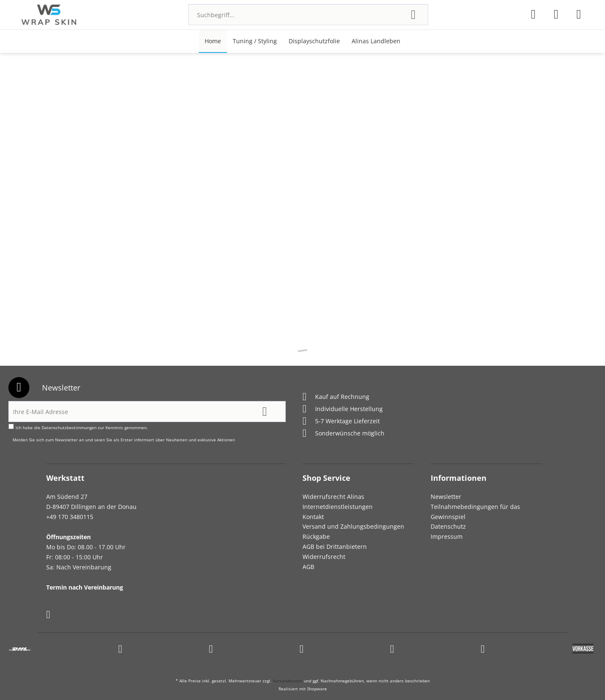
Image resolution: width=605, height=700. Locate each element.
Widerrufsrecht (324, 557)
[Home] (213, 41)
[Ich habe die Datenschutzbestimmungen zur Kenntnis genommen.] (11, 426)
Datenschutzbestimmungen (69, 427)
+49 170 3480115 (70, 517)
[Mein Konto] (556, 14)
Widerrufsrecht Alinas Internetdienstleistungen (338, 502)
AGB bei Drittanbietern (335, 547)
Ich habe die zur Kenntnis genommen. (82, 427)
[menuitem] (308, 15)
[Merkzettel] (533, 14)
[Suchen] (413, 15)
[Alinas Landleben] (376, 41)
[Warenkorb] (579, 14)
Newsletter (446, 497)
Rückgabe (316, 536)
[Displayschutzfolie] (314, 41)
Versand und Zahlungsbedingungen (353, 526)
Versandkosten (288, 681)
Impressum (447, 536)
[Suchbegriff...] (308, 15)
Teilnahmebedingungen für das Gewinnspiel (475, 512)
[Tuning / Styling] (255, 41)
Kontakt (313, 517)
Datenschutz (448, 526)
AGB (308, 567)
